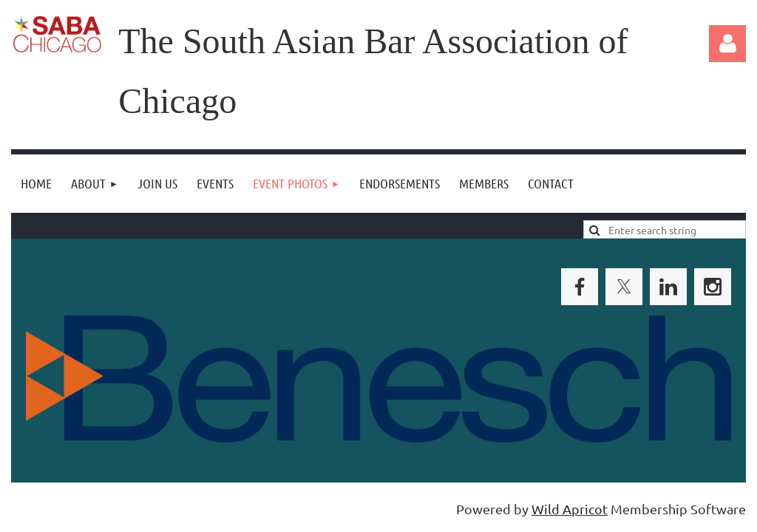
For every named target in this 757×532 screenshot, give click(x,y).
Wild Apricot (570, 509)
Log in (727, 44)
